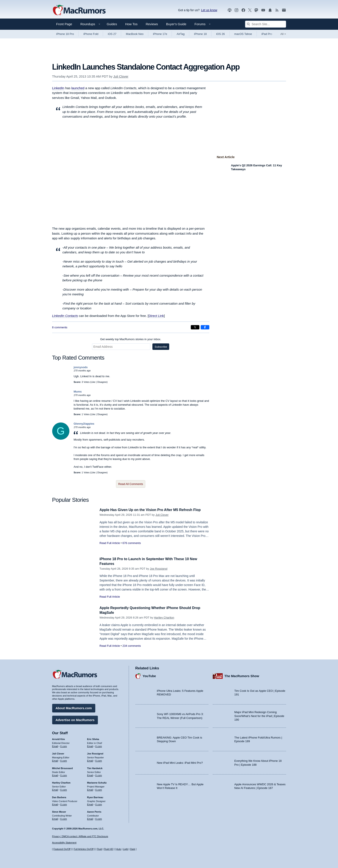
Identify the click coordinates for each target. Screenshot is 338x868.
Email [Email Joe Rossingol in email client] (90, 760)
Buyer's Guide (176, 24)
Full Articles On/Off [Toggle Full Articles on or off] (84, 849)
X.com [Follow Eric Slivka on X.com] (99, 746)
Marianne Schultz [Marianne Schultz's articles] (97, 782)
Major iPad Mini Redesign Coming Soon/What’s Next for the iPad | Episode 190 (259, 715)
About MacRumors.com (74, 708)
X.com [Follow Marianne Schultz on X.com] (99, 789)
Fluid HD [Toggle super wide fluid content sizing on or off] (109, 849)
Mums (78, 392)
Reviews (152, 24)
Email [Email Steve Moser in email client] (55, 818)
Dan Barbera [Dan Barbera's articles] (59, 797)
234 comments (132, 646)
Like (93, 382)
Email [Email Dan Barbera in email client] (55, 804)
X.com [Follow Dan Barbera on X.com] (63, 804)
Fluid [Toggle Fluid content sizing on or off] (99, 849)
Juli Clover (121, 76)
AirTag (181, 34)
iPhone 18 (200, 34)
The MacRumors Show (242, 676)
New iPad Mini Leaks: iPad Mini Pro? (180, 762)
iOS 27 (112, 34)
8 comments (60, 327)
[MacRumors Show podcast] (230, 10)
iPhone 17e (160, 34)
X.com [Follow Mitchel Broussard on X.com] (63, 775)
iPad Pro (267, 34)
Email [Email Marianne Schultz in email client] (90, 789)
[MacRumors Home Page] (79, 10)
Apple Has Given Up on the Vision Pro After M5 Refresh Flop (152, 510)
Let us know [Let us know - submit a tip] (209, 10)
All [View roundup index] (283, 34)
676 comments (132, 543)
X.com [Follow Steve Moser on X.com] (63, 818)
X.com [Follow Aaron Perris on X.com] (99, 818)
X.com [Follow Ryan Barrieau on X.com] (99, 804)
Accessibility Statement (64, 843)
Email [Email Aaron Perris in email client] (90, 818)
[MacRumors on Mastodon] (256, 10)
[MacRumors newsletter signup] (284, 10)
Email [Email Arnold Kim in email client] (55, 746)
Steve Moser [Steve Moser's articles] (59, 811)
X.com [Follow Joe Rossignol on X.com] (99, 760)
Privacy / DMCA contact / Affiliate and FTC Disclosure (80, 836)
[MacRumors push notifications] (270, 10)
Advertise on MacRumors (75, 719)
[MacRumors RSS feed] (277, 10)
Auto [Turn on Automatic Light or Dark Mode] (119, 849)
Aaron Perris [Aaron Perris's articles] (94, 811)
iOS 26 (221, 34)
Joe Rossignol (159, 569)
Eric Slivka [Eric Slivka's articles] (93, 739)
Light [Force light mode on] (126, 849)
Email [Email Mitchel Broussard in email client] (55, 775)
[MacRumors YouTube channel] (263, 10)
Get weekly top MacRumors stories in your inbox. (131, 339)
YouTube (149, 676)
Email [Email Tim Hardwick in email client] (90, 775)
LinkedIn (58, 88)
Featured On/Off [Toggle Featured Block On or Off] (62, 849)
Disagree (102, 382)
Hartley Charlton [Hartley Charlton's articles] (61, 782)
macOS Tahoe (243, 34)
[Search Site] (266, 24)
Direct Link (156, 316)
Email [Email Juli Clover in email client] (55, 760)
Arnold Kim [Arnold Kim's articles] (59, 739)
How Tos (131, 24)
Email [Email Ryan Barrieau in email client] (90, 804)
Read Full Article (110, 543)
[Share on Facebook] (205, 327)
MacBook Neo (135, 34)
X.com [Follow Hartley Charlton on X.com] (63, 789)
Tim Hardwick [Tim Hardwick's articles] (95, 768)
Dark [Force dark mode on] (133, 849)
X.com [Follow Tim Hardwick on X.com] (99, 775)
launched (78, 88)
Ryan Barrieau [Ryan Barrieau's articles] (95, 797)
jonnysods (81, 367)
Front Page (64, 24)
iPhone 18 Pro (65, 34)
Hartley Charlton (164, 618)
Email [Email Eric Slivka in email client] (90, 746)
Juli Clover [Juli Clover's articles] (58, 753)
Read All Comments (131, 484)
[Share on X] (195, 327)
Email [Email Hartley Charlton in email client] (55, 789)
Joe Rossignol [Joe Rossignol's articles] (95, 753)
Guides (112, 24)
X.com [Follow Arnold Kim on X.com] (63, 746)
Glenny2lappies (84, 424)
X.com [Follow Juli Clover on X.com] (63, 760)
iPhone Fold (91, 34)
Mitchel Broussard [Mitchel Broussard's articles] (63, 768)
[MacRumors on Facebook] (243, 10)
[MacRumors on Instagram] (236, 10)
